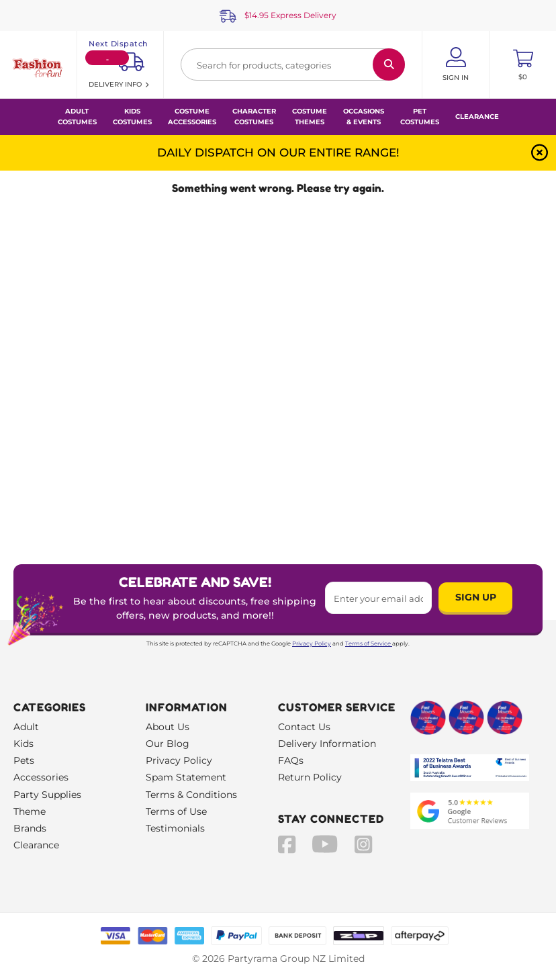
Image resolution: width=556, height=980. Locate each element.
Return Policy (310, 777)
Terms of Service (369, 643)
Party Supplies (47, 795)
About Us (168, 727)
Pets (24, 760)
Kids (24, 744)
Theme (30, 811)
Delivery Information (327, 744)
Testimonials (175, 828)
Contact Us (304, 727)
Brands (30, 828)
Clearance (477, 117)
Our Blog (168, 744)
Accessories (41, 777)
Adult (26, 727)
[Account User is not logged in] (456, 64)
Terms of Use (176, 811)
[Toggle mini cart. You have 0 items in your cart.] (523, 64)
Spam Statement (186, 777)
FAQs (291, 760)
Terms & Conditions (191, 795)
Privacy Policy (312, 643)
